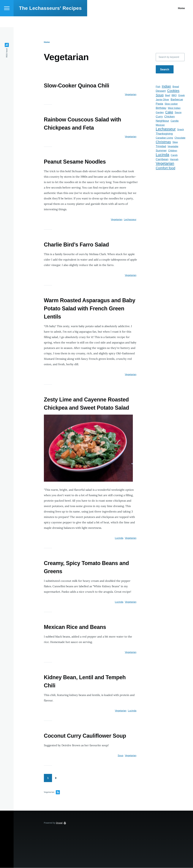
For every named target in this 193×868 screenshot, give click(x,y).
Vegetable (173, 147)
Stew (175, 142)
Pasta (159, 104)
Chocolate (180, 138)
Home (47, 42)
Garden (160, 113)
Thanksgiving (164, 134)
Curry (159, 117)
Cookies (173, 91)
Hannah (174, 160)
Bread (176, 87)
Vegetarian (131, 95)
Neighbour (162, 121)
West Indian (174, 108)
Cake (169, 112)
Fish (158, 87)
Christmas (163, 142)
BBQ (174, 96)
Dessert (161, 91)
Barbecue (177, 100)
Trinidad (161, 146)
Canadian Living (164, 138)
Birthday (161, 108)
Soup (120, 756)
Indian (166, 86)
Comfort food (165, 168)
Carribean (162, 159)
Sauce (178, 113)
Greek (182, 96)
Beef (168, 96)
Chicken (170, 117)
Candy (174, 155)
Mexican (160, 125)
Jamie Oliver (162, 100)
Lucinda (119, 538)
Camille (175, 121)
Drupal (59, 823)
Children (173, 151)
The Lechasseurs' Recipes (50, 19)
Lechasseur (130, 220)
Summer (161, 151)
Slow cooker (171, 104)
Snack (180, 130)
